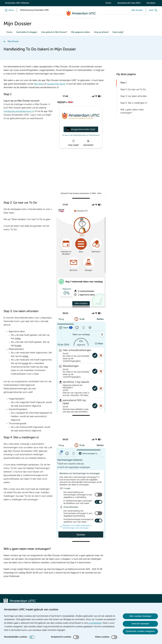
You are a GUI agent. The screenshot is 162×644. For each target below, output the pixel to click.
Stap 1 (123, 83)
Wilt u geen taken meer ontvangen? (132, 111)
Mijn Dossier (13, 42)
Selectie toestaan (140, 624)
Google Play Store (56, 84)
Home (108, 3)
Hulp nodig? (118, 32)
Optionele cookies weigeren (140, 631)
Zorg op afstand (101, 32)
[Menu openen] (9, 10)
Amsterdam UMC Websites (17, 3)
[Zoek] (154, 10)
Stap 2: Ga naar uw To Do (133, 90)
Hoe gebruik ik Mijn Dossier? (54, 32)
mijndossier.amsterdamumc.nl (19, 111)
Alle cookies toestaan (140, 616)
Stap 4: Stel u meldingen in (134, 103)
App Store (39, 84)
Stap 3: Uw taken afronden (134, 96)
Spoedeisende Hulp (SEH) (129, 3)
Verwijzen (151, 3)
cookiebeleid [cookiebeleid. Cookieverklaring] (95, 623)
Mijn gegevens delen (80, 32)
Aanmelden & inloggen (27, 32)
